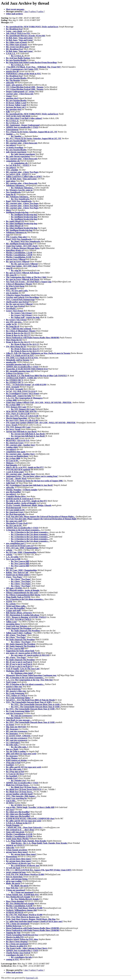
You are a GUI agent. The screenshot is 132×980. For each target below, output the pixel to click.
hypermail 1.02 (32, 978)
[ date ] (26, 11)
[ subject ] (33, 11)
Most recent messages (15, 9)
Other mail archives (14, 14)
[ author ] (41, 11)
